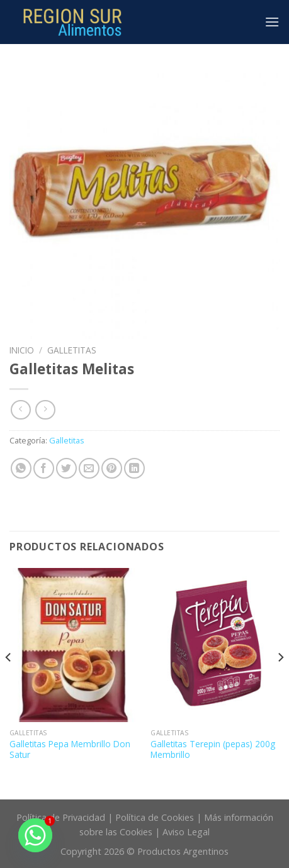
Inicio (22, 350)
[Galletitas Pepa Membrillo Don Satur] (74, 645)
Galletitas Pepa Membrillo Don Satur (70, 749)
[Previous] (9, 682)
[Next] (280, 682)
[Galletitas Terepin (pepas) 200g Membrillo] (215, 645)
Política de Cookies (155, 817)
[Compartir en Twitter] (66, 468)
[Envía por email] (89, 468)
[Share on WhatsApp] (21, 468)
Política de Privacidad (61, 817)
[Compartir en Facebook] (44, 468)
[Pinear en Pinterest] (112, 468)
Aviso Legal (186, 832)
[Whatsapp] (35, 835)
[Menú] (272, 22)
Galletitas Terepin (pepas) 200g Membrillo (213, 749)
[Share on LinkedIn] (134, 468)
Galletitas (72, 350)
